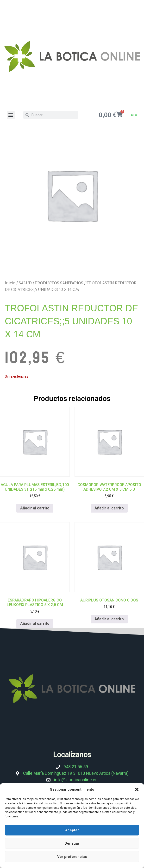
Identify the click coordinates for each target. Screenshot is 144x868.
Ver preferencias (72, 857)
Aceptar (72, 830)
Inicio (10, 283)
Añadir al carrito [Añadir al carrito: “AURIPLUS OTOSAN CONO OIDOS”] (109, 619)
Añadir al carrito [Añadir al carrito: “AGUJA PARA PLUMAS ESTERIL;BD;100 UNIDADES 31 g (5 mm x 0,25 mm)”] (35, 508)
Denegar (72, 843)
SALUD (25, 283)
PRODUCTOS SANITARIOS (59, 283)
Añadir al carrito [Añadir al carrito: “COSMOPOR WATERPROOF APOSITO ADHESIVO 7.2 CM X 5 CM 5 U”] (109, 508)
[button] (137, 789)
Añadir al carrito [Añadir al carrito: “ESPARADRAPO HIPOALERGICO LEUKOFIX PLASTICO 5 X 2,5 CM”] (35, 624)
